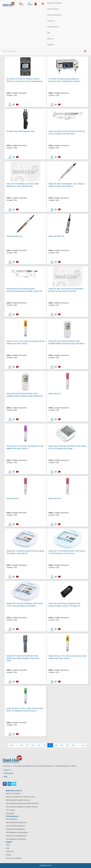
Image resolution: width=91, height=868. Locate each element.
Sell (49, 33)
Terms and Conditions (14, 858)
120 (22, 745)
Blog (5, 777)
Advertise (51, 45)
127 (62, 745)
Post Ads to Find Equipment (16, 836)
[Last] (83, 745)
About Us (51, 39)
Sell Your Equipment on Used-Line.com (20, 797)
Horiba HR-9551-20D (56, 236)
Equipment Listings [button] (55, 3)
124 (44, 745)
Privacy (9, 855)
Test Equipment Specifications (17, 832)
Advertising (10, 813)
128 (67, 745)
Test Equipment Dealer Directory (18, 800)
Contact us (51, 21)
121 (27, 745)
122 (33, 745)
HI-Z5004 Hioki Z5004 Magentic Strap (20, 131)
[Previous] (17, 745)
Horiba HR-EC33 (55, 499)
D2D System (10, 810)
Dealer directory (53, 9)
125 (50, 745)
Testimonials (8, 773)
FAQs (8, 845)
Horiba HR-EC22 (13, 499)
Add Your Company (13, 793)
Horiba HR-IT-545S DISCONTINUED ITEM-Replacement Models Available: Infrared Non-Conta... (23, 658)
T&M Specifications (54, 15)
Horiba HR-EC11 (55, 394)
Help (8, 848)
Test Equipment (12, 819)
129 (73, 745)
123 (39, 745)
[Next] (78, 745)
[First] (12, 745)
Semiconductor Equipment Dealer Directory (22, 807)
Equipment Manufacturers (15, 829)
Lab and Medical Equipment (16, 822)
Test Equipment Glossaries (16, 839)
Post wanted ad (53, 27)
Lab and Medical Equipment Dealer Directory (22, 803)
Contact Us (10, 851)
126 (56, 745)
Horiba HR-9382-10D (14, 236)
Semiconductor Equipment (16, 826)
